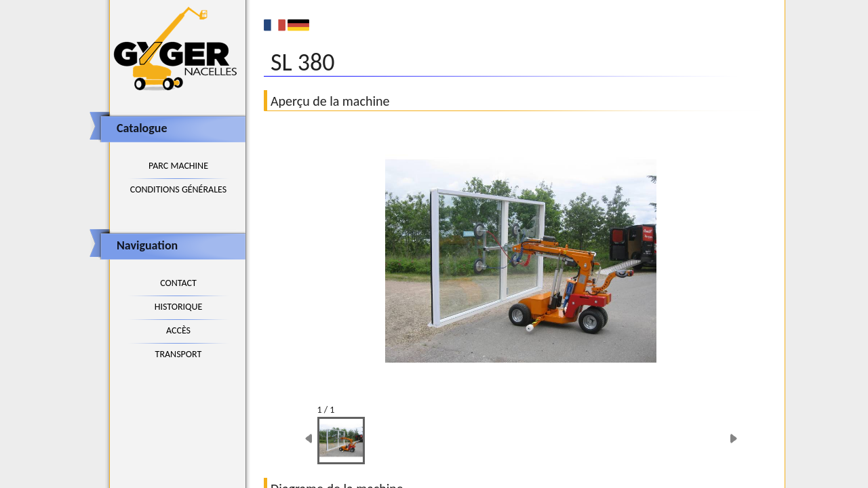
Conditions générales (178, 189)
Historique (179, 307)
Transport (179, 354)
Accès (178, 330)
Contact (178, 283)
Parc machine (178, 166)
